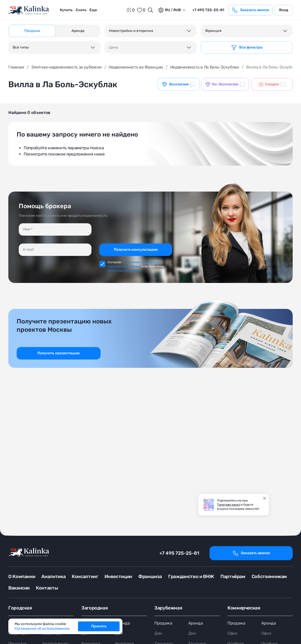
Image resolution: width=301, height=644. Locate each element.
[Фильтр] (247, 48)
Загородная (94, 608)
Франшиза (150, 577)
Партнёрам (233, 577)
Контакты (47, 588)
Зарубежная (168, 608)
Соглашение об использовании (42, 629)
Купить (66, 10)
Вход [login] (284, 10)
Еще (93, 10)
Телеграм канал (229, 505)
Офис (233, 633)
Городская (20, 608)
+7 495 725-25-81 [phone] (208, 10)
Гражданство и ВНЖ (191, 577)
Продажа (163, 623)
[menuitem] (66, 10)
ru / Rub (169, 10)
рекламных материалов (125, 270)
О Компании (22, 577)
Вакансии (19, 588)
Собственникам (269, 577)
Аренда (123, 623)
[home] (29, 10)
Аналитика (53, 577)
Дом (158, 633)
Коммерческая (244, 608)
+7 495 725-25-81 (179, 553)
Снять (81, 10)
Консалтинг (85, 577)
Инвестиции (118, 577)
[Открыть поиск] (150, 10)
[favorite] (141, 10)
